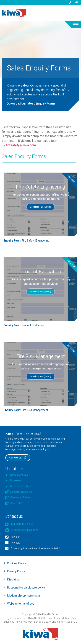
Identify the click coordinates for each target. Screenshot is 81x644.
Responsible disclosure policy (26, 588)
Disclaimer (14, 580)
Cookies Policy (17, 563)
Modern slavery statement (23, 596)
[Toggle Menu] (76, 25)
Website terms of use (21, 604)
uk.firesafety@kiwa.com (19, 145)
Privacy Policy (16, 571)
